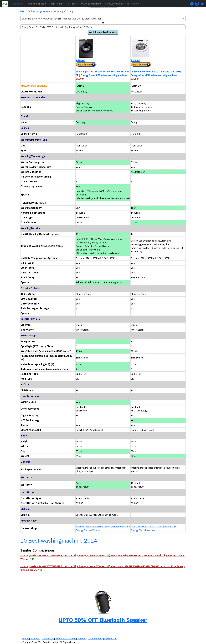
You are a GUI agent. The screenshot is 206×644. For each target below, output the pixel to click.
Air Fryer (72, 4)
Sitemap (82, 638)
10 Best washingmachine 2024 (59, 540)
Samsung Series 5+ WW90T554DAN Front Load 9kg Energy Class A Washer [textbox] (61, 19)
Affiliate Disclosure (66, 638)
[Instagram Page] (198, 4)
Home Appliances (35, 4)
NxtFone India (95, 638)
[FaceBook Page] (193, 4)
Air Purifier (132, 4)
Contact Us (48, 638)
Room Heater (56, 4)
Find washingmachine (39, 11)
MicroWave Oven (113, 4)
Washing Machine (90, 4)
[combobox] (103, 18)
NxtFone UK (110, 638)
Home (25, 638)
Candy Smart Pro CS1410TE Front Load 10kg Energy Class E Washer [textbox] (58, 27)
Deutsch (17, 4)
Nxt (22, 11)
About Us (35, 638)
